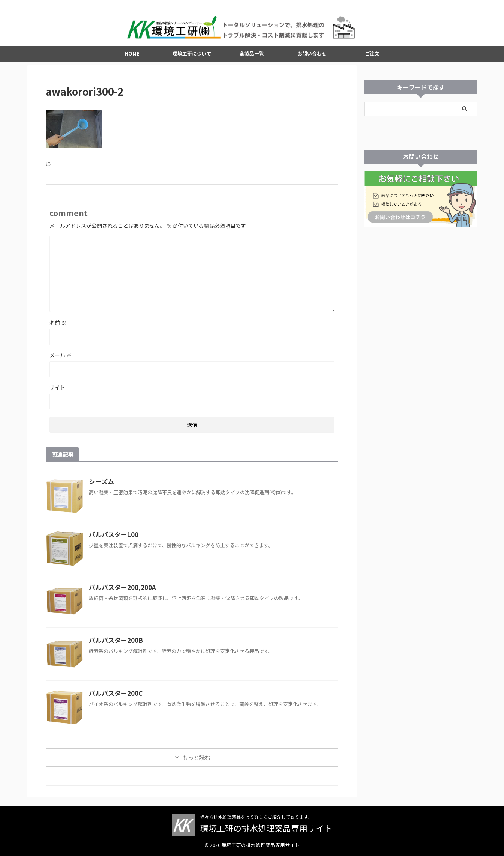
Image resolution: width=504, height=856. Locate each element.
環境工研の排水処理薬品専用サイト (266, 828)
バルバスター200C (114, 695)
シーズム (101, 483)
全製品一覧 (252, 55)
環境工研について (192, 55)
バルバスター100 (112, 536)
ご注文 (372, 55)
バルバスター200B (114, 642)
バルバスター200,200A (120, 589)
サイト (57, 389)
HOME (132, 55)
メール (61, 357)
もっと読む (196, 759)
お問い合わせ (312, 55)
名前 (58, 325)
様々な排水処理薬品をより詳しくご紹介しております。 (256, 817)
